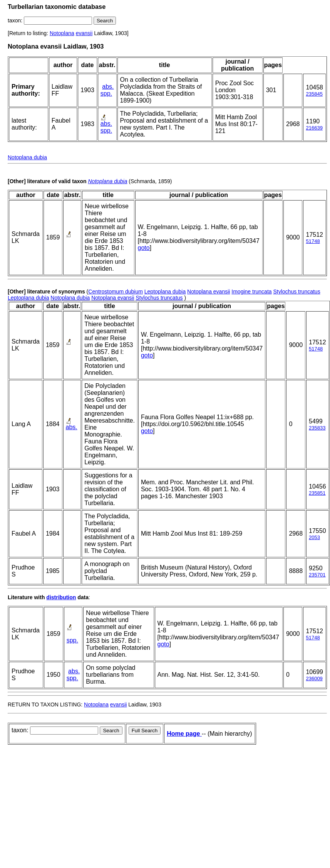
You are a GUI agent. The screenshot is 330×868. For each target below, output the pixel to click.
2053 (314, 537)
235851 (317, 493)
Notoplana (62, 33)
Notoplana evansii (209, 292)
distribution (61, 597)
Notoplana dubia (27, 157)
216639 (314, 128)
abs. (108, 87)
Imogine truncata (251, 292)
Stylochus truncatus (296, 292)
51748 (313, 241)
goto (144, 248)
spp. (106, 94)
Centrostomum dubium (116, 292)
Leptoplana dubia (165, 292)
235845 (314, 94)
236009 (314, 678)
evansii (84, 33)
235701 (317, 575)
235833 (317, 428)
